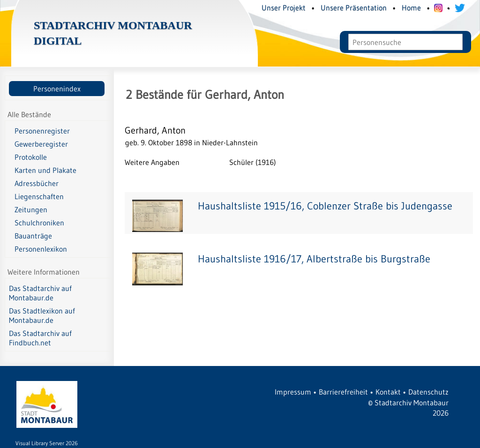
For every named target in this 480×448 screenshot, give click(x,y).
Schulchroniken (39, 223)
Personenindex (57, 89)
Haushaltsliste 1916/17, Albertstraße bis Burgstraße (314, 259)
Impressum (293, 392)
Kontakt (388, 392)
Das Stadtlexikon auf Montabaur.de (42, 315)
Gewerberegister (41, 144)
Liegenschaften (39, 196)
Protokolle (31, 157)
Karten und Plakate (45, 170)
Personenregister (42, 131)
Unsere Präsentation (354, 7)
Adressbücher (37, 183)
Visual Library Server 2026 (47, 443)
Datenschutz (428, 392)
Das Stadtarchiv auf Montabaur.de (40, 293)
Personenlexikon (41, 249)
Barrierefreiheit (343, 392)
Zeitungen (31, 209)
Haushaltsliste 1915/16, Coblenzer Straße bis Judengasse (325, 206)
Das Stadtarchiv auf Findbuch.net (40, 338)
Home (411, 7)
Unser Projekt (284, 7)
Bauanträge (33, 236)
